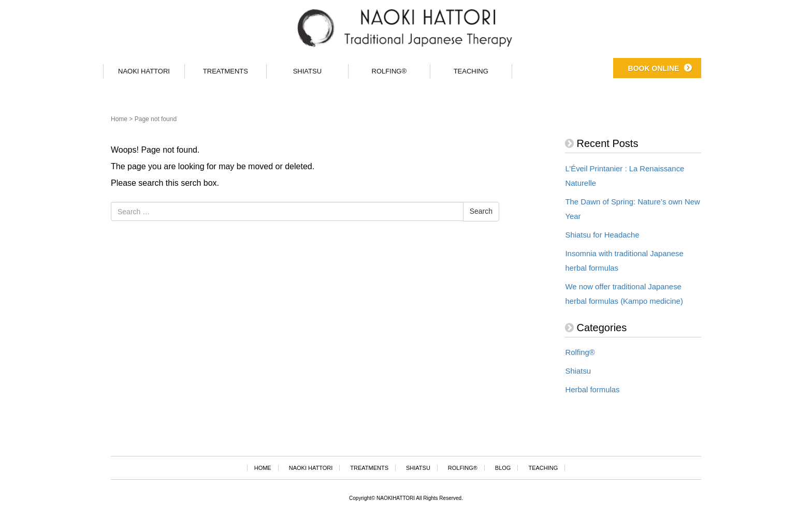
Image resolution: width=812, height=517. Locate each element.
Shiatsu (578, 371)
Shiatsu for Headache (602, 235)
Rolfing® (580, 352)
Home (119, 119)
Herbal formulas (592, 390)
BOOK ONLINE (654, 65)
